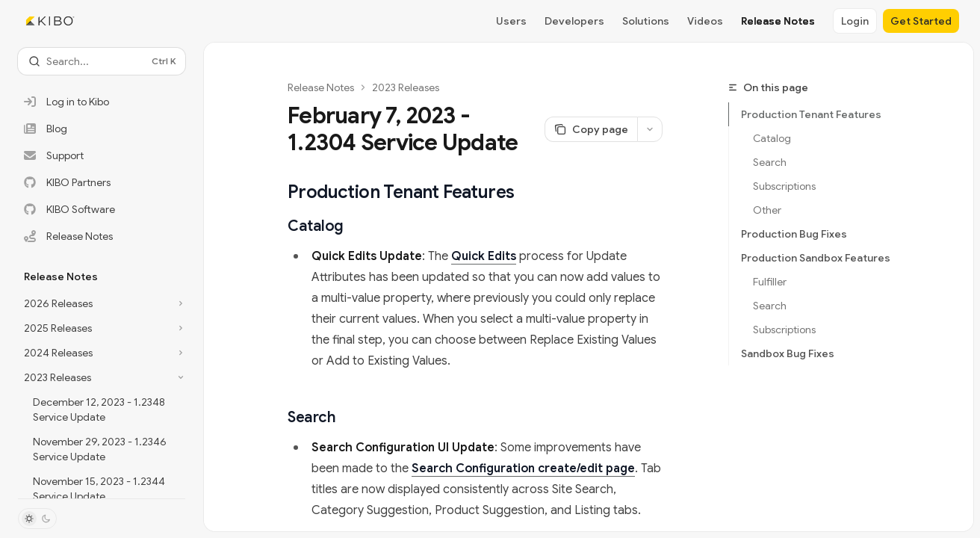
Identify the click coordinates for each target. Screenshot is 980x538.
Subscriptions (784, 186)
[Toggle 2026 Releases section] (102, 303)
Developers (574, 21)
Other (767, 210)
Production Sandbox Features (816, 258)
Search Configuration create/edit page (523, 469)
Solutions (646, 21)
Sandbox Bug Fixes (788, 353)
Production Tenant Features (811, 114)
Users (511, 21)
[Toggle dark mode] (37, 519)
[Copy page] (591, 129)
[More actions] (650, 129)
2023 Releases (406, 87)
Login (855, 21)
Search (770, 162)
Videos (705, 21)
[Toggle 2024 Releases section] (102, 353)
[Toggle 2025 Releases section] (102, 328)
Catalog (772, 138)
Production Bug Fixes (794, 234)
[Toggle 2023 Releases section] (102, 377)
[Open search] (102, 61)
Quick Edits (484, 256)
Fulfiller (770, 282)
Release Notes (778, 21)
